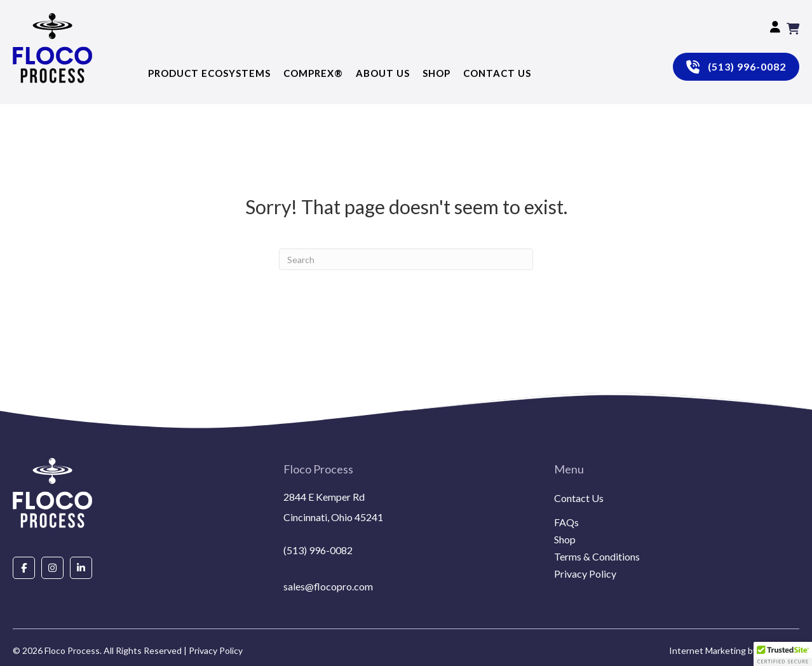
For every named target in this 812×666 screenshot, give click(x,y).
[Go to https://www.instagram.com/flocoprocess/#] (52, 567)
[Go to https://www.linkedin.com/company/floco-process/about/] (81, 567)
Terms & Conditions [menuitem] (597, 557)
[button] (783, 654)
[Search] (406, 259)
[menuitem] (677, 513)
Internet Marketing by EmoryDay (734, 650)
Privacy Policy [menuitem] (585, 574)
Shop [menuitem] (565, 540)
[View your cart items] (793, 29)
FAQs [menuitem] (566, 523)
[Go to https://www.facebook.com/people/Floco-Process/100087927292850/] (24, 567)
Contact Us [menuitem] (579, 499)
